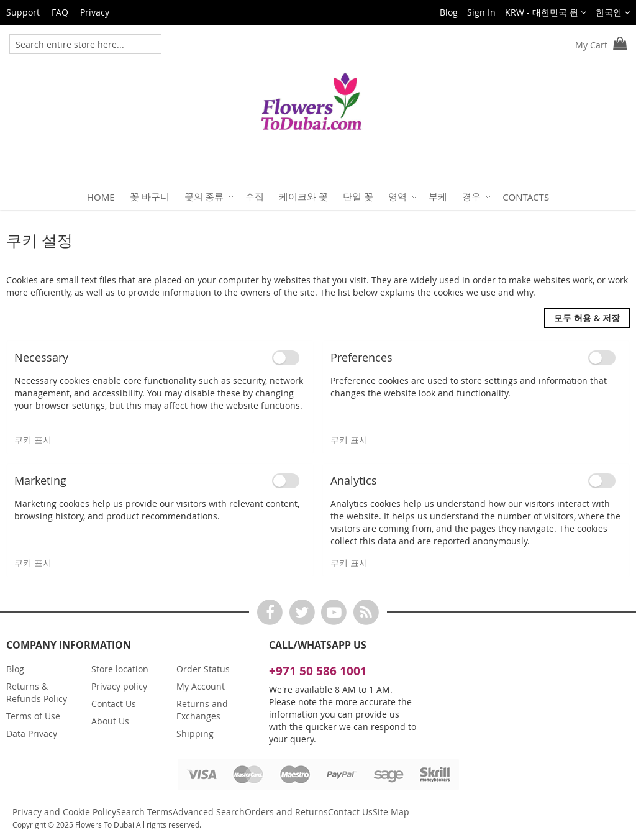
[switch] (286, 358)
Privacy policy (119, 686)
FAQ (60, 12)
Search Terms (144, 812)
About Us (110, 721)
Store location (120, 669)
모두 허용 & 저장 (587, 318)
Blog (449, 12)
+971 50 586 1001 (318, 671)
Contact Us (114, 704)
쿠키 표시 (33, 440)
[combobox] (75, 44)
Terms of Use (33, 716)
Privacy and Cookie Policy (64, 812)
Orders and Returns (286, 812)
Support (23, 12)
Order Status (203, 669)
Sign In (481, 12)
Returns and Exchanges (202, 710)
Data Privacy (32, 733)
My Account (201, 686)
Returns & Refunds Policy (37, 692)
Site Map (391, 812)
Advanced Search (209, 812)
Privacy (95, 12)
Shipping (195, 733)
